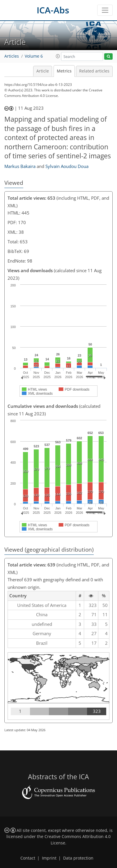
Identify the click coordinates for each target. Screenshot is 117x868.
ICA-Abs (53, 10)
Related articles (94, 71)
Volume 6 (34, 56)
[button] (58, 56)
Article (43, 71)
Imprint (49, 858)
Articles (12, 56)
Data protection (78, 858)
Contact (28, 858)
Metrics (64, 71)
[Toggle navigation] (105, 10)
